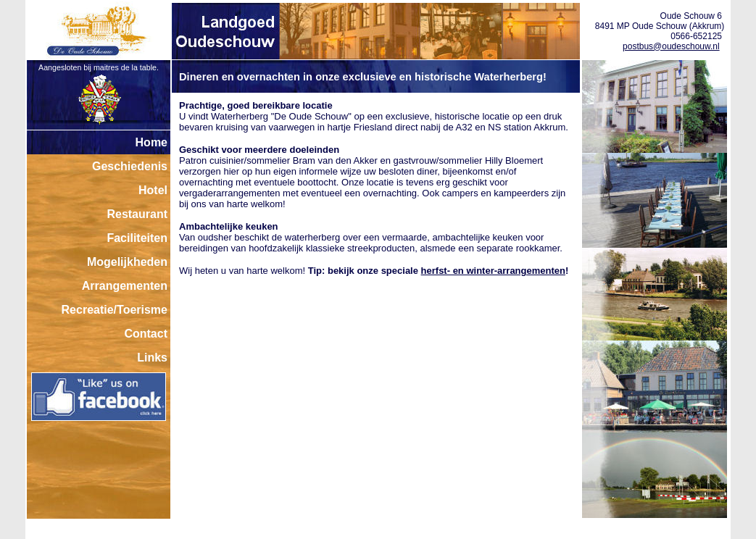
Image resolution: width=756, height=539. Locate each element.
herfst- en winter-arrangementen (493, 271)
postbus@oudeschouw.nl (671, 46)
